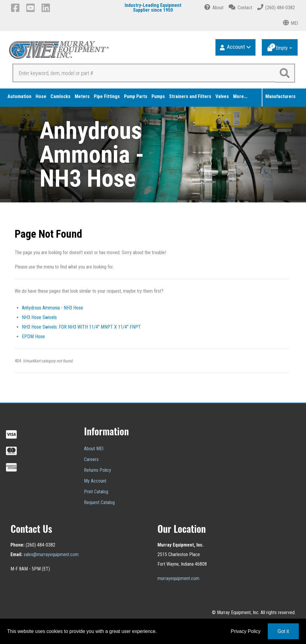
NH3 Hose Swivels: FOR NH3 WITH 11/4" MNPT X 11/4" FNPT (81, 327)
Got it (283, 631)
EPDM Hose (33, 337)
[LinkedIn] (47, 8)
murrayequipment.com (178, 578)
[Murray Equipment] (81, 52)
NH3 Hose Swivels (39, 317)
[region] (153, 155)
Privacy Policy (246, 631)
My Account (95, 481)
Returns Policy (98, 470)
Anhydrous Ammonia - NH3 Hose (52, 308)
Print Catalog (96, 492)
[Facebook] (16, 8)
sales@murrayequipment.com (51, 554)
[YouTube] (32, 8)
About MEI (94, 449)
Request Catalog (99, 502)
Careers (91, 459)
